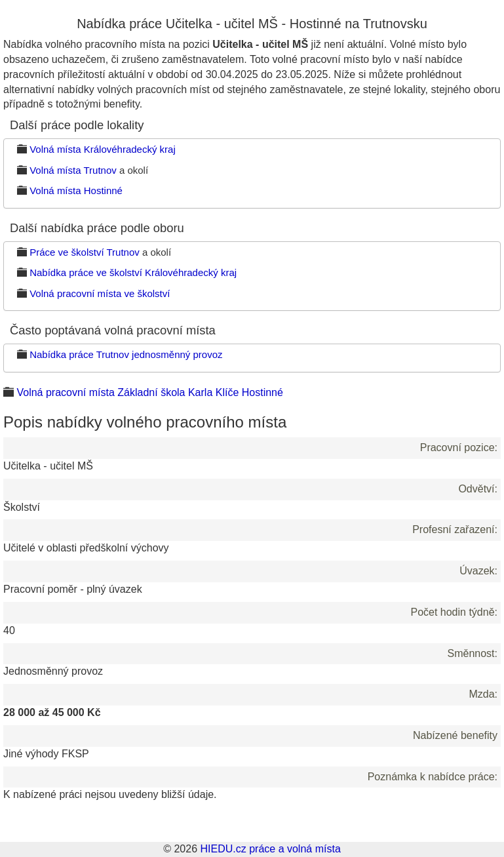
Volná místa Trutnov (73, 170)
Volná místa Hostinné (76, 190)
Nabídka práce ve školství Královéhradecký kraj (133, 272)
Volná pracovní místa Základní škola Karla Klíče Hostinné (149, 392)
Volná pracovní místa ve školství (100, 293)
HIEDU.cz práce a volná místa (270, 849)
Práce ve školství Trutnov (85, 252)
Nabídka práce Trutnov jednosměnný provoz (126, 354)
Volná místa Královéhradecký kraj (103, 149)
